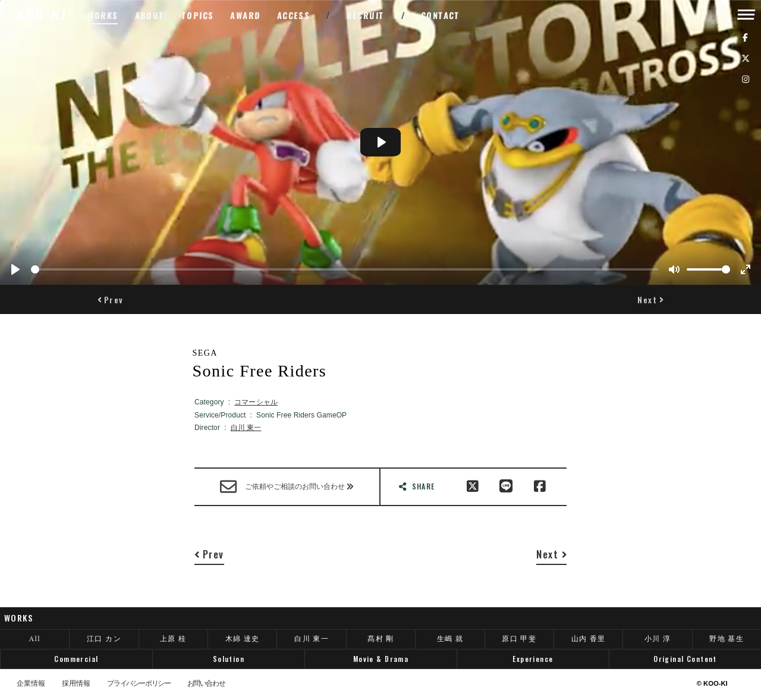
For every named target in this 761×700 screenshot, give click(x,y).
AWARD (245, 15)
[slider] (345, 269)
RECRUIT (365, 15)
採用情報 (76, 684)
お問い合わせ (206, 684)
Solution (229, 659)
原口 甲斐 (519, 639)
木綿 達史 (243, 639)
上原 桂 (173, 639)
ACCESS (293, 15)
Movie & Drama (381, 659)
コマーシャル (256, 402)
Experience (533, 659)
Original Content (685, 659)
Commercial (76, 659)
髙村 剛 (381, 639)
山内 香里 (589, 639)
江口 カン (104, 639)
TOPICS (198, 15)
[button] (111, 299)
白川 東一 (246, 428)
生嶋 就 (450, 639)
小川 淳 (658, 639)
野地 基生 (727, 639)
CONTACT (441, 15)
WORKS (103, 15)
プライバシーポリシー (139, 684)
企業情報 (31, 684)
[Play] (15, 269)
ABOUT (150, 15)
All (34, 639)
